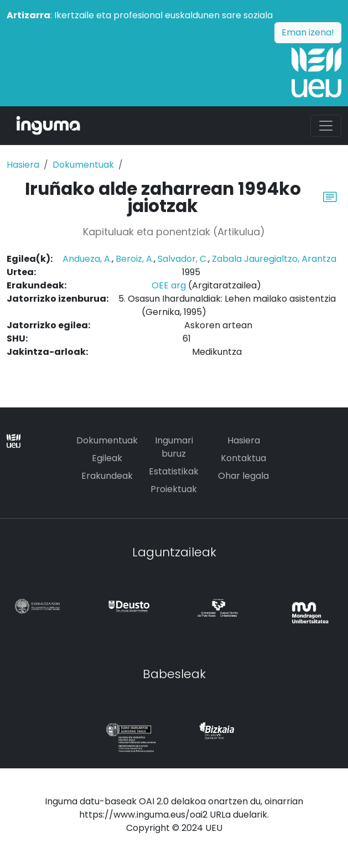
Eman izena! (308, 32)
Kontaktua (243, 458)
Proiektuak (174, 489)
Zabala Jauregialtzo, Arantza (274, 259)
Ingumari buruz (174, 447)
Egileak (107, 458)
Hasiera (23, 165)
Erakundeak (107, 476)
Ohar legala (243, 476)
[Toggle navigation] (326, 126)
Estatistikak (174, 471)
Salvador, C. (183, 259)
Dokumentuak (83, 165)
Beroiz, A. (135, 259)
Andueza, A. (87, 259)
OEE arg (169, 285)
